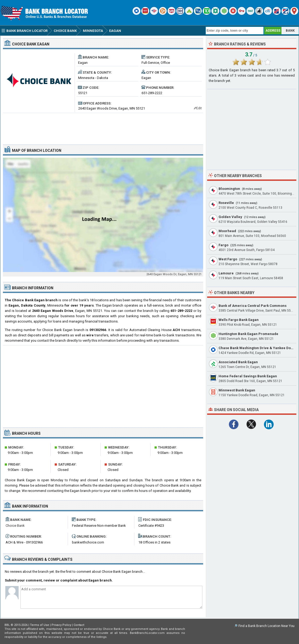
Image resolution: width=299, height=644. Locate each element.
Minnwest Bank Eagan (237, 390)
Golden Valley (230, 217)
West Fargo (228, 259)
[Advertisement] (103, 127)
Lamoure (226, 273)
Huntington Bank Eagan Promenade (248, 334)
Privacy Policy (61, 625)
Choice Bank (15, 526)
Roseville (226, 203)
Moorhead (227, 231)
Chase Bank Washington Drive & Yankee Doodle (258, 348)
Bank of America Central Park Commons (253, 306)
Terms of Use (40, 625)
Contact (79, 625)
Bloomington (229, 189)
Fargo (223, 245)
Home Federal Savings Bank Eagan (248, 376)
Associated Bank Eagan (238, 362)
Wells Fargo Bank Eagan (239, 320)
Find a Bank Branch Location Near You (266, 626)
